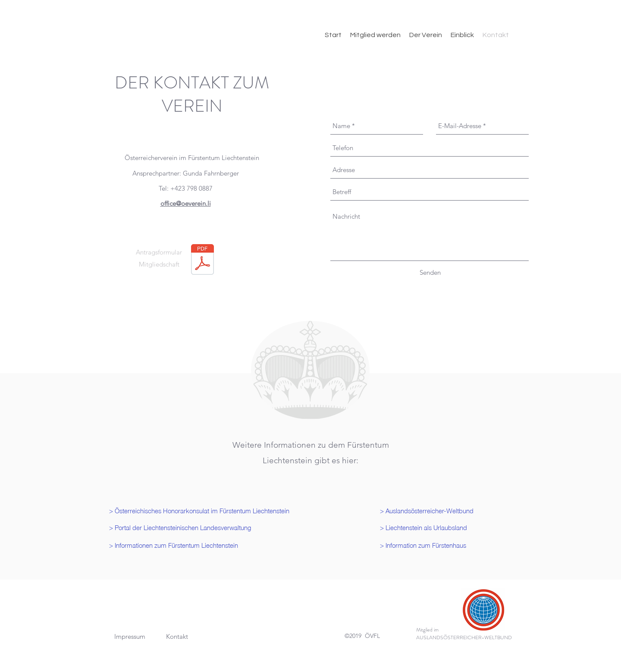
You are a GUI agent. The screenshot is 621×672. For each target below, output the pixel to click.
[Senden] (430, 273)
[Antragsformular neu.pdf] (202, 261)
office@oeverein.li (186, 203)
